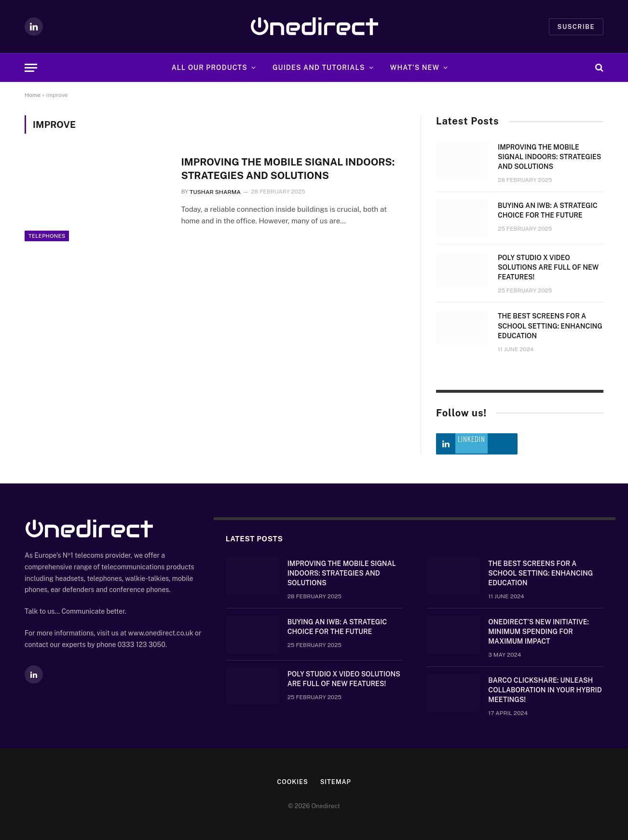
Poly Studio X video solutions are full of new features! (548, 267)
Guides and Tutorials (319, 68)
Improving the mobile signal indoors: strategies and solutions (290, 169)
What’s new (415, 68)
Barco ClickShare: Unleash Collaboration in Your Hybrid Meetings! (545, 690)
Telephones (47, 244)
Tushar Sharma (215, 192)
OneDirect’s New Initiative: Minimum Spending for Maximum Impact (539, 632)
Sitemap (336, 782)
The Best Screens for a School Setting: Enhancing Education (550, 326)
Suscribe (576, 27)
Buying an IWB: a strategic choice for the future (548, 210)
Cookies (293, 782)
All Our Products (210, 68)
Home (33, 95)
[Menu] (31, 68)
